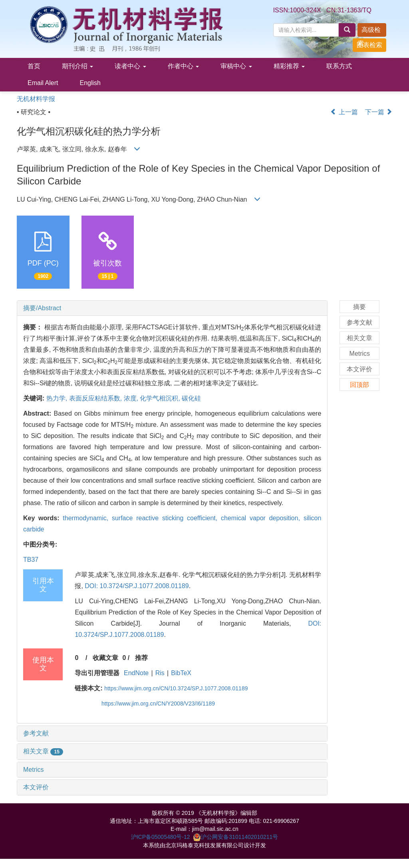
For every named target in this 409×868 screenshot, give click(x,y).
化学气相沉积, (161, 398)
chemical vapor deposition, (262, 518)
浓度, (132, 398)
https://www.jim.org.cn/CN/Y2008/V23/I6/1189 (158, 704)
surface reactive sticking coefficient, (166, 518)
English (90, 83)
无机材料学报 (36, 99)
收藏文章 (105, 658)
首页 (34, 66)
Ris (160, 673)
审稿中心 (236, 66)
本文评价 (36, 787)
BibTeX (181, 673)
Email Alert (43, 83)
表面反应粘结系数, (96, 398)
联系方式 (339, 66)
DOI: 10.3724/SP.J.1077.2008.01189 (137, 586)
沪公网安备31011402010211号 (235, 837)
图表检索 (369, 45)
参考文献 (36, 733)
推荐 (141, 658)
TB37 (31, 560)
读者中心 (130, 66)
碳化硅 (191, 398)
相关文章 (43, 751)
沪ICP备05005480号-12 (161, 837)
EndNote (136, 673)
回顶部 (359, 385)
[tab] (172, 308)
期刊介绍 (77, 66)
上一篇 (344, 112)
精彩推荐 (289, 66)
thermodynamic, (87, 518)
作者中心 (183, 66)
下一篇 (379, 112)
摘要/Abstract (42, 308)
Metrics (34, 770)
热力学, (58, 398)
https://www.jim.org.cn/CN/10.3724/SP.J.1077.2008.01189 (176, 688)
